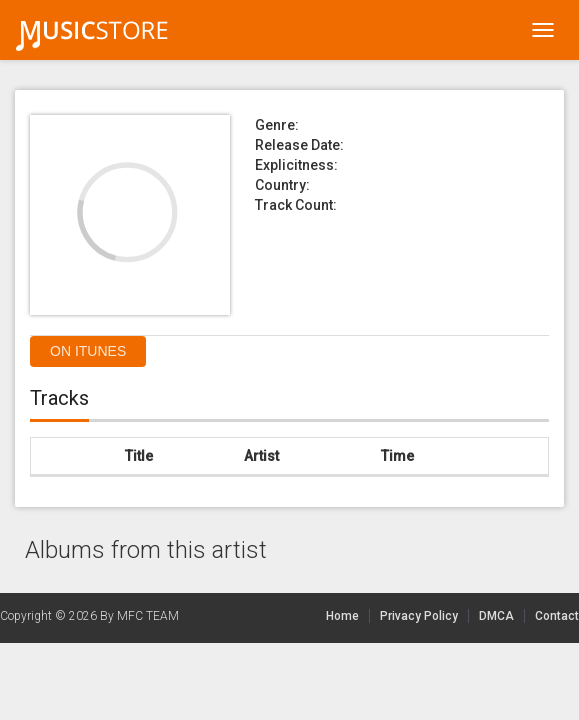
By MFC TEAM (139, 616)
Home (342, 616)
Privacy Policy (419, 616)
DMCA (502, 616)
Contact (557, 616)
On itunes (88, 351)
